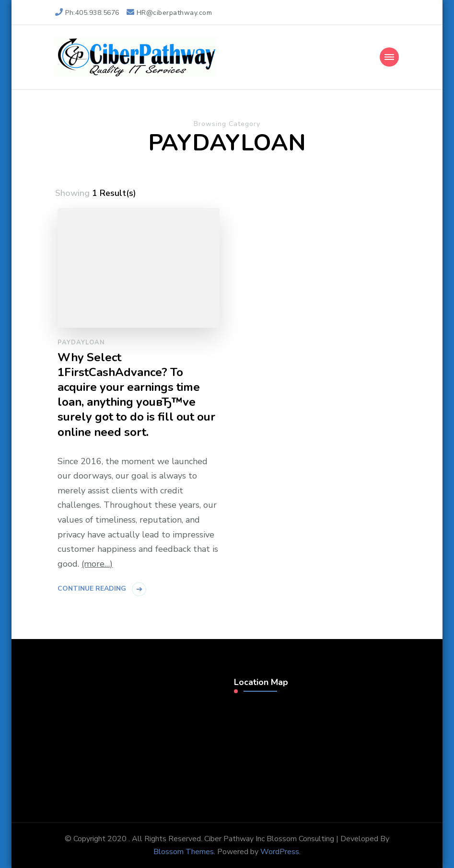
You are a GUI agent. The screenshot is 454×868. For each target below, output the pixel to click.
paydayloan (81, 343)
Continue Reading (92, 588)
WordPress (280, 852)
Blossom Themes (184, 852)
